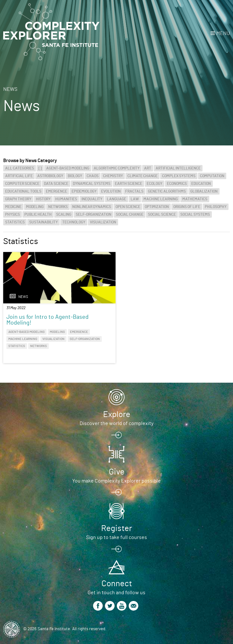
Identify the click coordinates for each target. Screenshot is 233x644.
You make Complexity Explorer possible (117, 481)
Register (117, 528)
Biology (75, 176)
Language (117, 199)
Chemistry (113, 176)
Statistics (15, 222)
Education (201, 184)
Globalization (204, 191)
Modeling (35, 207)
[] (40, 168)
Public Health (38, 214)
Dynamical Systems (92, 184)
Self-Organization (94, 214)
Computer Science (22, 184)
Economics (177, 184)
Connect (117, 584)
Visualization (103, 222)
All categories (20, 168)
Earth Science (129, 184)
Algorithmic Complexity (117, 168)
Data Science (56, 184)
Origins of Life (187, 207)
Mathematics (195, 199)
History (43, 199)
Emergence (56, 191)
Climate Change (142, 176)
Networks (58, 207)
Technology (74, 222)
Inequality (92, 199)
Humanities (66, 199)
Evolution (111, 191)
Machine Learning (161, 199)
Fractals (134, 191)
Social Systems (195, 214)
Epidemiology (84, 191)
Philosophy (216, 207)
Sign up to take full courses (117, 537)
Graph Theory (18, 199)
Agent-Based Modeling (68, 168)
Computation (212, 176)
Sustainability (43, 222)
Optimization (157, 207)
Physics (13, 214)
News (10, 89)
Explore (117, 414)
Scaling (64, 214)
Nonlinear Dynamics (92, 207)
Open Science (128, 207)
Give (117, 472)
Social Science (162, 214)
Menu (223, 33)
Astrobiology (50, 176)
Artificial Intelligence (178, 168)
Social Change (130, 214)
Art (148, 168)
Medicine (13, 207)
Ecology (155, 184)
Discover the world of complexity (117, 423)
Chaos (93, 176)
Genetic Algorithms (167, 191)
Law (135, 199)
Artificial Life (19, 176)
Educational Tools (23, 191)
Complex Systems (179, 176)
